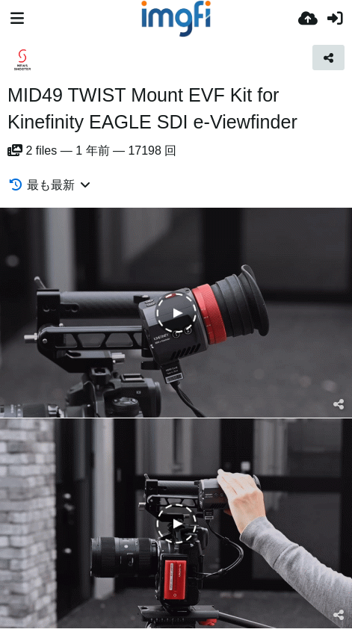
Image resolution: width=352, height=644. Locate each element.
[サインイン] (335, 19)
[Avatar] (22, 60)
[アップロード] (308, 19)
